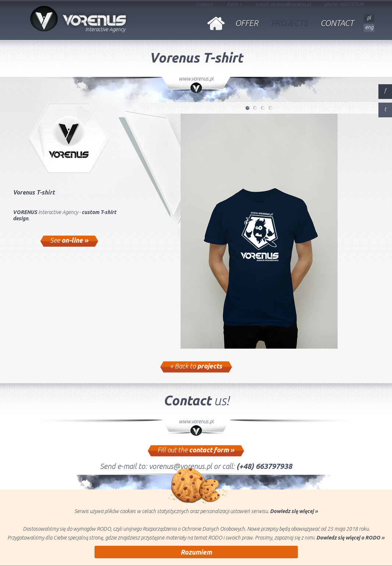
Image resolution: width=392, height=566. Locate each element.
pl (369, 18)
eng (369, 27)
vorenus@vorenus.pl (290, 4)
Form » (234, 4)
